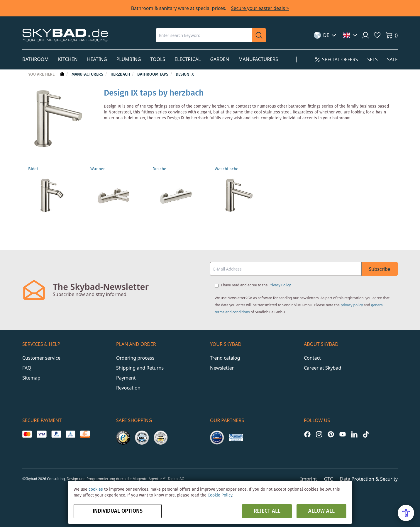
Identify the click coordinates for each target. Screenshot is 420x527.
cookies (96, 489)
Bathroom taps (153, 74)
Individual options (118, 511)
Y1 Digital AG (174, 479)
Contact (312, 358)
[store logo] (65, 35)
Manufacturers (88, 74)
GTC (328, 479)
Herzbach (121, 74)
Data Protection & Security (369, 479)
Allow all (321, 511)
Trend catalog (225, 358)
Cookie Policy (220, 495)
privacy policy (352, 305)
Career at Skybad (322, 368)
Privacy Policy (280, 285)
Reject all (267, 511)
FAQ (27, 368)
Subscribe (380, 269)
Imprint (309, 479)
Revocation (128, 388)
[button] (325, 35)
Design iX (185, 74)
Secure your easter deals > (260, 8)
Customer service (41, 358)
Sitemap (31, 378)
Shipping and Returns (140, 368)
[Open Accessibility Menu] (406, 513)
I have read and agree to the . (256, 285)
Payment (126, 378)
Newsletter (222, 368)
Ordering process (135, 358)
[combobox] (204, 35)
